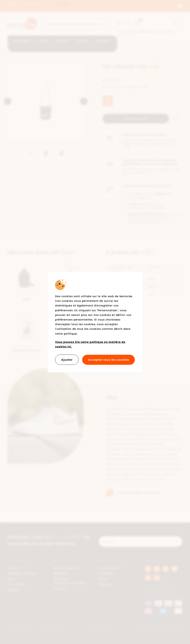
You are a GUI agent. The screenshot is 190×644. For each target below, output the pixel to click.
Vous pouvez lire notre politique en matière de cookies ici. (90, 344)
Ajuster (67, 360)
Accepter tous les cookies (109, 360)
